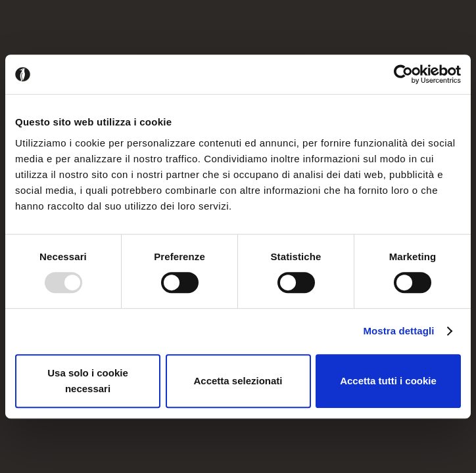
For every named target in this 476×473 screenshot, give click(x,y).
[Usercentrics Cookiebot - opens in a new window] (403, 74)
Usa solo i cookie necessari (88, 381)
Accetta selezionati (238, 381)
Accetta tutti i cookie (388, 381)
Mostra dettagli (398, 331)
